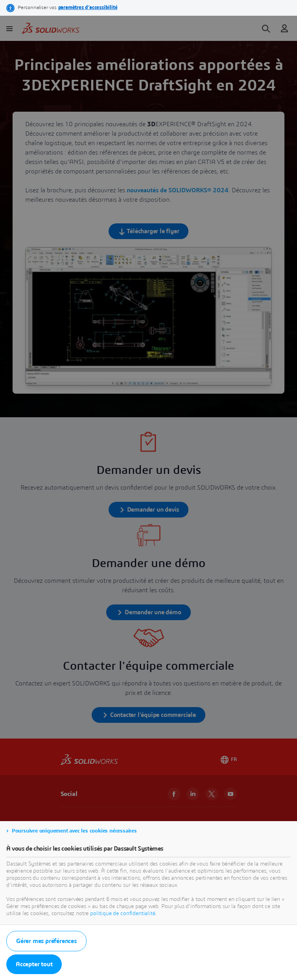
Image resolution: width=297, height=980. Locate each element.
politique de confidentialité (123, 914)
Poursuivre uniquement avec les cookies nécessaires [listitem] (74, 831)
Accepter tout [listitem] (34, 964)
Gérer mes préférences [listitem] (46, 941)
